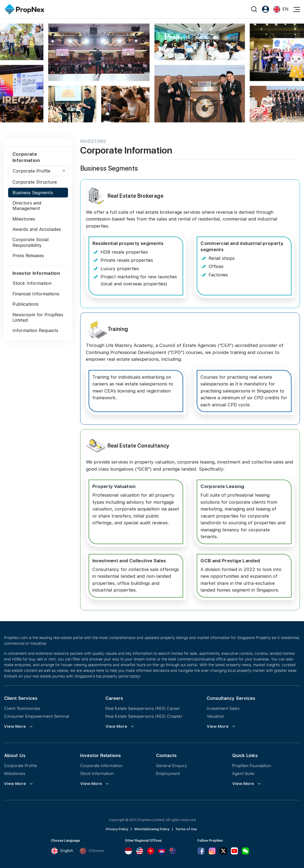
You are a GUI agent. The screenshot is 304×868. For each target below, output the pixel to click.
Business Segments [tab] (33, 193)
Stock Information (32, 283)
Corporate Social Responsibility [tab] (31, 242)
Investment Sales (223, 708)
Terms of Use (186, 829)
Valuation (216, 716)
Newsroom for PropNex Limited (38, 317)
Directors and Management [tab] (27, 206)
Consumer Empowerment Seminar (37, 716)
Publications (25, 304)
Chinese (92, 851)
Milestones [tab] (24, 219)
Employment (168, 773)
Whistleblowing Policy (152, 829)
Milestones (15, 773)
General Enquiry (172, 765)
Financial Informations (36, 294)
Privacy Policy (117, 829)
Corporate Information (101, 765)
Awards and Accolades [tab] (37, 229)
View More (15, 726)
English (62, 851)
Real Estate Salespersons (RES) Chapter (144, 716)
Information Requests (35, 330)
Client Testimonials (22, 708)
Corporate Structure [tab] (35, 182)
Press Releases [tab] (28, 256)
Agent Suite (243, 773)
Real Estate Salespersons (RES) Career (143, 708)
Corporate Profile (32, 171)
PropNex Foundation (252, 765)
